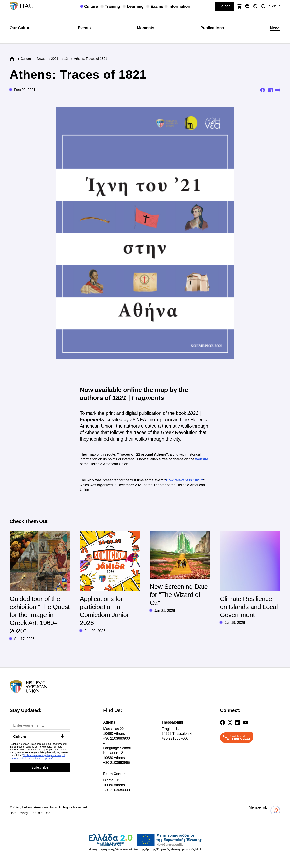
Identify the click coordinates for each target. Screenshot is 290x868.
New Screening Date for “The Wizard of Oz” (179, 595)
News (275, 28)
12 (66, 59)
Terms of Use (41, 813)
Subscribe (40, 767)
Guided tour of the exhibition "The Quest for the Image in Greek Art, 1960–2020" (40, 615)
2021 (55, 59)
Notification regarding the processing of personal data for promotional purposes (37, 757)
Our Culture (21, 28)
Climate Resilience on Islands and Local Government (249, 607)
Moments (145, 28)
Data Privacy (19, 813)
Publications (212, 28)
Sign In (275, 6)
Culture (26, 59)
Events (84, 28)
